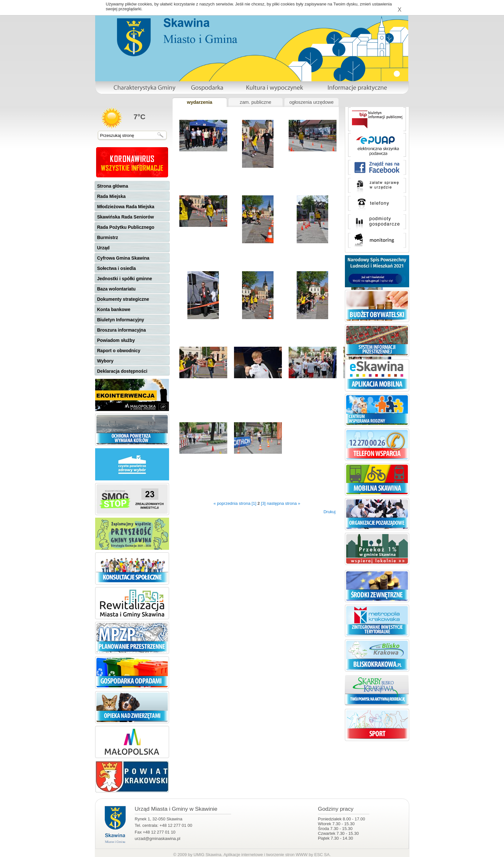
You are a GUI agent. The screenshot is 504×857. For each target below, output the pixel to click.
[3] (263, 503)
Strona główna (113, 186)
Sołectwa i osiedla (117, 268)
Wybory (105, 361)
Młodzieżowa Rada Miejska (126, 207)
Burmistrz (108, 237)
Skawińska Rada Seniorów (126, 217)
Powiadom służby (116, 340)
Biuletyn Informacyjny (121, 320)
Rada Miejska (111, 196)
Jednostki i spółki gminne (125, 279)
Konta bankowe (114, 309)
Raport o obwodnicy (119, 351)
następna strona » (283, 503)
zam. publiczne (256, 102)
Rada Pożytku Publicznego (126, 227)
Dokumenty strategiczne (123, 299)
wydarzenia (199, 102)
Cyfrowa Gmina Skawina (123, 258)
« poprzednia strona (232, 503)
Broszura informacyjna (122, 330)
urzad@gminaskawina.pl (157, 839)
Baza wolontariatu (116, 289)
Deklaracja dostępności (122, 371)
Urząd (103, 248)
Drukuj (329, 512)
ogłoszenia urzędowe (311, 102)
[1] (254, 503)
